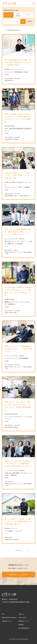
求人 (3, 614)
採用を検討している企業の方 (18, 575)
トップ (4, 30)
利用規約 (21, 625)
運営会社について (24, 621)
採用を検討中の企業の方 (9, 618)
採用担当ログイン (7, 621)
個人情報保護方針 (24, 628)
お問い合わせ (23, 618)
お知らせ (21, 614)
